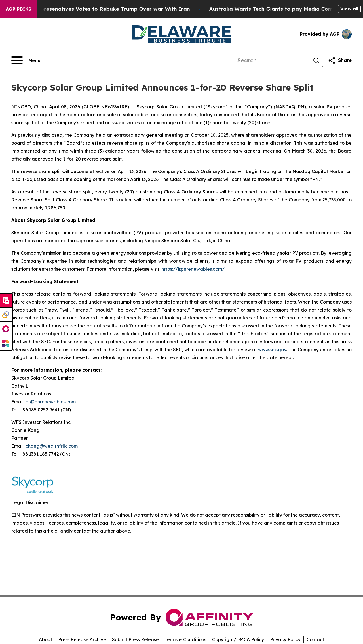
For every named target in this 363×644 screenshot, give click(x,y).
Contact (315, 639)
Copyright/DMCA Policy (238, 639)
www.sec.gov (272, 350)
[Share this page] (340, 60)
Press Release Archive (82, 639)
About (46, 639)
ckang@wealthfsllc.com (52, 446)
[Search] (271, 60)
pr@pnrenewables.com (51, 402)
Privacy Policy (285, 639)
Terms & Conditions (185, 639)
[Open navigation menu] (26, 60)
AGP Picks (18, 9)
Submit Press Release (135, 639)
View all (349, 9)
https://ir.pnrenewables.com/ (193, 269)
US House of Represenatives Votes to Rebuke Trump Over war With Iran (104, 9)
